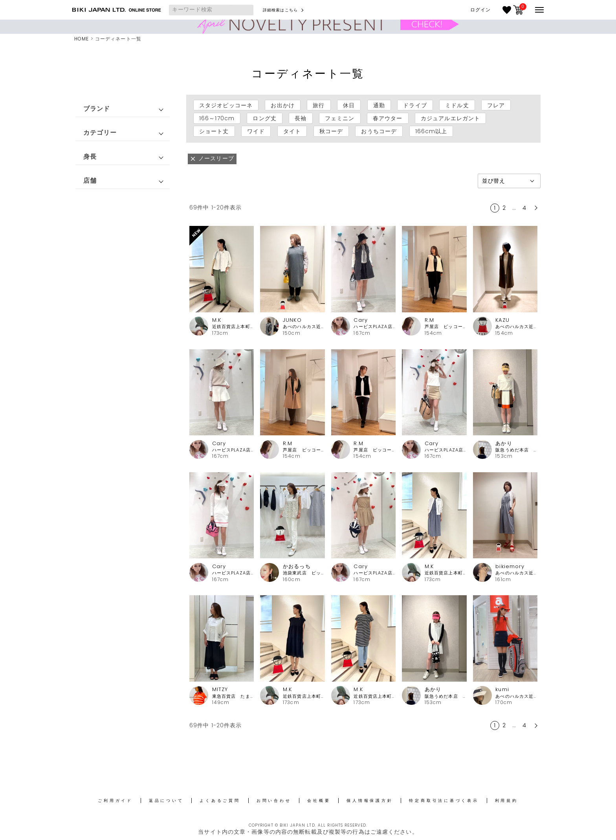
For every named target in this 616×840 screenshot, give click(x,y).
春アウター (388, 118)
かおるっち (297, 566)
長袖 (301, 118)
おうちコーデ (379, 131)
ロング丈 (264, 118)
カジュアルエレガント (450, 118)
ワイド (256, 131)
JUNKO (292, 320)
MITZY (220, 689)
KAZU (502, 320)
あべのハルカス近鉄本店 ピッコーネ (304, 327)
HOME (82, 39)
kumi (502, 689)
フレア (496, 105)
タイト (292, 131)
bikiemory (510, 566)
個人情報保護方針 (370, 801)
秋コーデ (331, 131)
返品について (166, 801)
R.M (429, 320)
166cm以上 (431, 131)
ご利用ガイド (115, 801)
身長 (90, 157)
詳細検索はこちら (280, 10)
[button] (535, 208)
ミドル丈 (457, 105)
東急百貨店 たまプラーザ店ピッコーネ (233, 696)
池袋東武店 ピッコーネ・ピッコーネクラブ (304, 573)
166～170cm (217, 118)
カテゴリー (100, 133)
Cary (360, 320)
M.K (217, 320)
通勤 (379, 105)
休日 (349, 105)
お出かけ (282, 105)
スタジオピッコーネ (226, 105)
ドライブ (415, 105)
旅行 (319, 105)
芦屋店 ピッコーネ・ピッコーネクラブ (446, 327)
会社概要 (319, 801)
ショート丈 (214, 131)
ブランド (97, 109)
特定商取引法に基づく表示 (444, 801)
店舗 (90, 181)
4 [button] (524, 208)
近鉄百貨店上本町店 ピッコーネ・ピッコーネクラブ (233, 327)
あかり (504, 443)
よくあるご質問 (220, 801)
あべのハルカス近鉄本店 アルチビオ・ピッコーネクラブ (516, 696)
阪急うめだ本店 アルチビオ (516, 450)
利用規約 (507, 801)
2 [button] (504, 208)
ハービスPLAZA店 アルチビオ (375, 327)
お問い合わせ (274, 801)
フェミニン (340, 118)
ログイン (480, 10)
